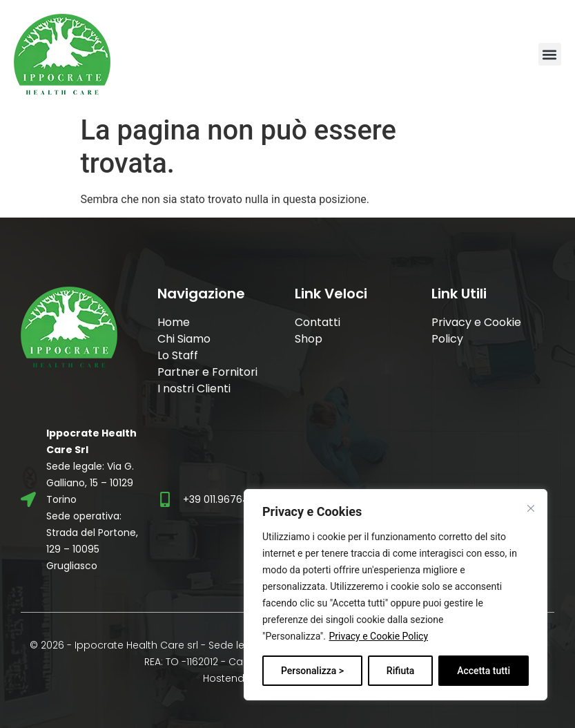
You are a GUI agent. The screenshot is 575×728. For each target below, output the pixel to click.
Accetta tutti (484, 671)
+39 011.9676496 (222, 499)
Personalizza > (312, 671)
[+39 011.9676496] (165, 499)
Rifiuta (401, 671)
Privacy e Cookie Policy (378, 636)
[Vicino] (531, 508)
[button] (550, 54)
